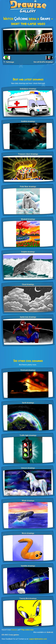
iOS (3, 635)
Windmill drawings (28, 219)
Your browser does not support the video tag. (28, 41)
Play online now (27, 630)
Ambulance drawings (28, 89)
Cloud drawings (28, 284)
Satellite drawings (28, 566)
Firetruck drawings (28, 370)
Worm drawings (28, 533)
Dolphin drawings (28, 252)
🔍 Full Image (9, 62)
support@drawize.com (38, 639)
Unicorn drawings (28, 468)
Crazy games (14, 635)
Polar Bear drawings (28, 187)
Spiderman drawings (28, 317)
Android (50, 632)
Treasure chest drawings (28, 154)
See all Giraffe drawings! (43, 62)
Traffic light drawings (28, 435)
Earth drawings (28, 403)
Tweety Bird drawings (28, 598)
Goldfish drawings (28, 121)
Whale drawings (28, 501)
